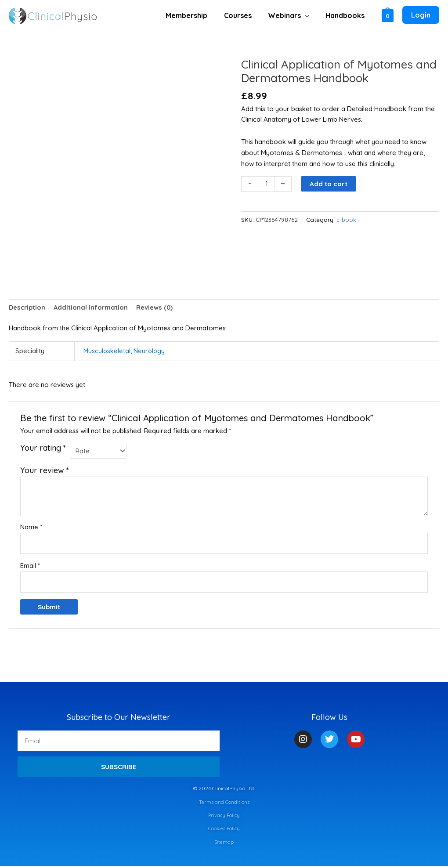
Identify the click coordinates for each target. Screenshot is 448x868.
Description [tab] (28, 308)
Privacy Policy (224, 817)
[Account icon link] (421, 15)
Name (31, 528)
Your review (45, 471)
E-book (347, 220)
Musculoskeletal (107, 352)
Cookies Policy (224, 830)
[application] (309, 15)
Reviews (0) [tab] (157, 308)
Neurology (150, 352)
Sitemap (224, 844)
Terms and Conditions (224, 804)
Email (30, 567)
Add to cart (329, 184)
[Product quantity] (266, 184)
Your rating (43, 449)
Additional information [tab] (92, 308)
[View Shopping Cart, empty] (388, 15)
